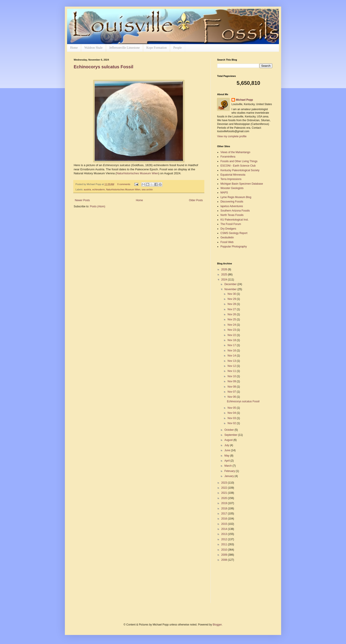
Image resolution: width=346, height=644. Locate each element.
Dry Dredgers (228, 229)
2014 (225, 529)
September (231, 435)
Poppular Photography (234, 247)
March (228, 466)
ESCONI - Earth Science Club (238, 166)
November (231, 289)
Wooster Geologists (232, 188)
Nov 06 (232, 397)
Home (74, 48)
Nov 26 (232, 314)
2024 (225, 280)
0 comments (124, 184)
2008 (225, 560)
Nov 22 (232, 335)
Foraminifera (228, 157)
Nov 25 (232, 319)
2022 (225, 488)
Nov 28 (232, 304)
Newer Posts (82, 200)
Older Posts (196, 200)
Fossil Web (227, 242)
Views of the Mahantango (235, 152)
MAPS (224, 193)
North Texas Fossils (232, 215)
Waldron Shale (93, 48)
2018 (225, 509)
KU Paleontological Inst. (234, 220)
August (229, 440)
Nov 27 (232, 309)
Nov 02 (232, 423)
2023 (225, 483)
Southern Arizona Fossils (235, 211)
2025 (225, 275)
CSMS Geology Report (234, 233)
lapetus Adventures (232, 206)
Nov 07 (232, 392)
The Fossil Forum (231, 224)
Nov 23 (232, 330)
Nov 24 (232, 325)
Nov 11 (232, 371)
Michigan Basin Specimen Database (242, 184)
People (177, 48)
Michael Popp (244, 100)
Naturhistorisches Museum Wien (137, 173)
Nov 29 (232, 299)
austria (87, 189)
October (229, 430)
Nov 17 (232, 345)
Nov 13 (232, 361)
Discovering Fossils (232, 202)
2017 (225, 514)
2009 (225, 555)
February (230, 471)
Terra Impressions (231, 179)
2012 (225, 539)
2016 (225, 519)
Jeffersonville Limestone (125, 48)
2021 (225, 493)
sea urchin (147, 189)
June (228, 450)
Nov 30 (232, 294)
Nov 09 (232, 381)
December (231, 284)
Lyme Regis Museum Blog (236, 197)
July (227, 445)
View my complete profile (232, 136)
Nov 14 (232, 356)
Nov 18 (232, 340)
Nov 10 (232, 376)
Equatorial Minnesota (233, 175)
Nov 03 (232, 418)
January (229, 476)
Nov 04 (232, 413)
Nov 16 (232, 351)
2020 (225, 498)
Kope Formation (156, 48)
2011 (225, 544)
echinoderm (98, 189)
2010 (225, 550)
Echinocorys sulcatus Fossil (103, 67)
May (227, 456)
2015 (225, 524)
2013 (225, 534)
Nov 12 (232, 366)
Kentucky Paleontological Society (240, 170)
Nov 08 (232, 387)
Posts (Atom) (97, 206)
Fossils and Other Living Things (239, 161)
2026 (225, 269)
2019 (225, 503)
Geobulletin (227, 238)
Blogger (217, 625)
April (227, 461)
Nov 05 (232, 408)
